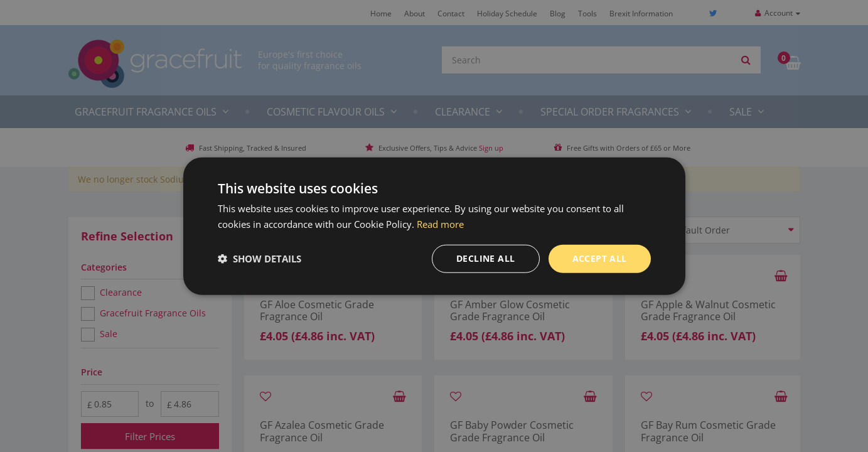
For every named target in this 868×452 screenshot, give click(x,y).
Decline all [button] (485, 258)
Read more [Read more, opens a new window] (440, 224)
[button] (260, 259)
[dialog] (434, 226)
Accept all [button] (600, 258)
